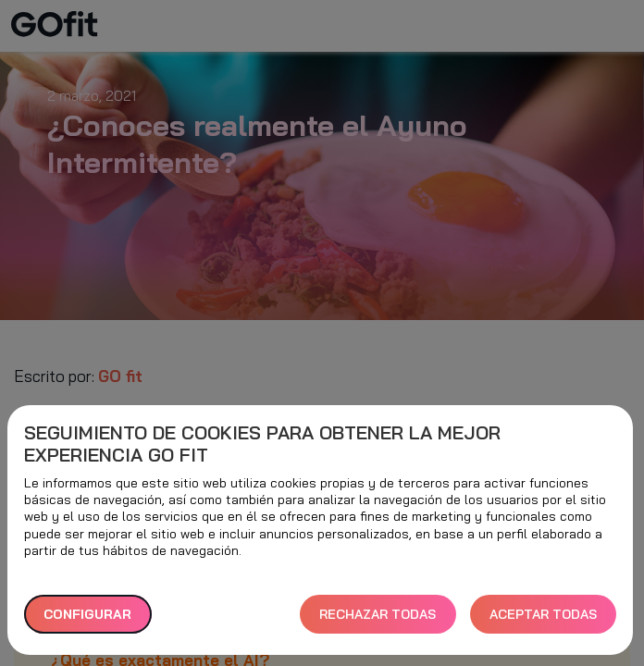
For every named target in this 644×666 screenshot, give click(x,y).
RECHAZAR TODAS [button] (378, 614)
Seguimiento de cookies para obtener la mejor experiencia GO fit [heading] (262, 444)
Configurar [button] (87, 614)
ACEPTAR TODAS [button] (543, 614)
